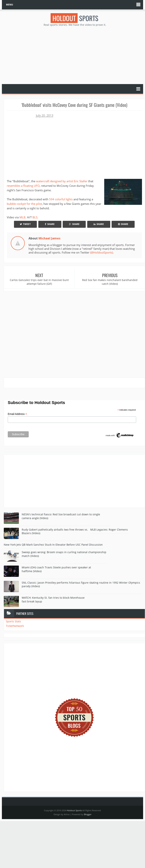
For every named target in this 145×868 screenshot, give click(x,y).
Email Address (17, 414)
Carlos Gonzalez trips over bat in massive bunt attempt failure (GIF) (39, 282)
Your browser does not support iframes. (54, 147)
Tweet (25, 224)
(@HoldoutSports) (101, 252)
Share (50, 224)
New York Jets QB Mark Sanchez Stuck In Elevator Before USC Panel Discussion (53, 545)
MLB (22, 217)
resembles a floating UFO (23, 186)
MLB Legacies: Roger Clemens (109, 530)
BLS (35, 217)
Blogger (88, 814)
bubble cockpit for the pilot (24, 204)
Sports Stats (13, 621)
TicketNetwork (15, 626)
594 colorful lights (61, 199)
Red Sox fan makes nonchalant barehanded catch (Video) (110, 282)
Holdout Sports (74, 810)
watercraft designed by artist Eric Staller (62, 181)
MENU (10, 5)
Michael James (49, 238)
